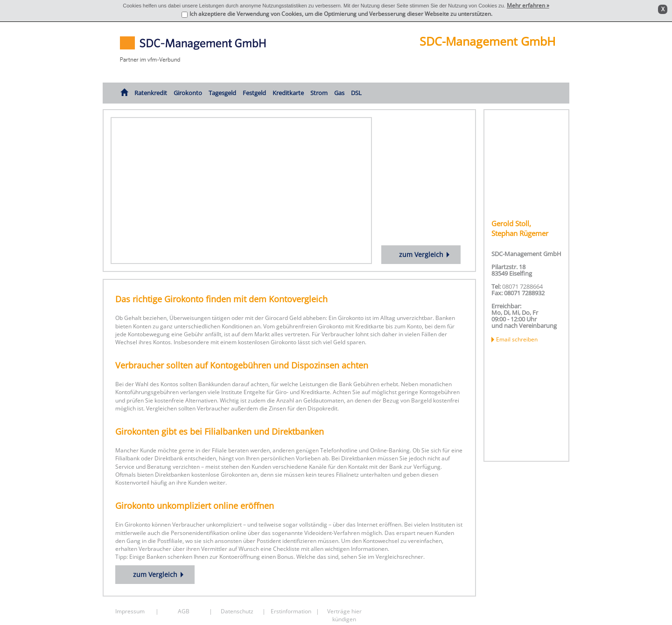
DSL (356, 93)
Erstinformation (291, 611)
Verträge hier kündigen (344, 614)
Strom (319, 93)
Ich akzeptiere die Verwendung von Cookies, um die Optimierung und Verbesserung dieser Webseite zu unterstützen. (341, 14)
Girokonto (188, 93)
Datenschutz (237, 611)
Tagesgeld (222, 93)
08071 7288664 (522, 286)
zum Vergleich (421, 254)
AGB (184, 611)
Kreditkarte (288, 93)
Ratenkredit (151, 93)
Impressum (130, 611)
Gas (339, 93)
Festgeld (254, 93)
